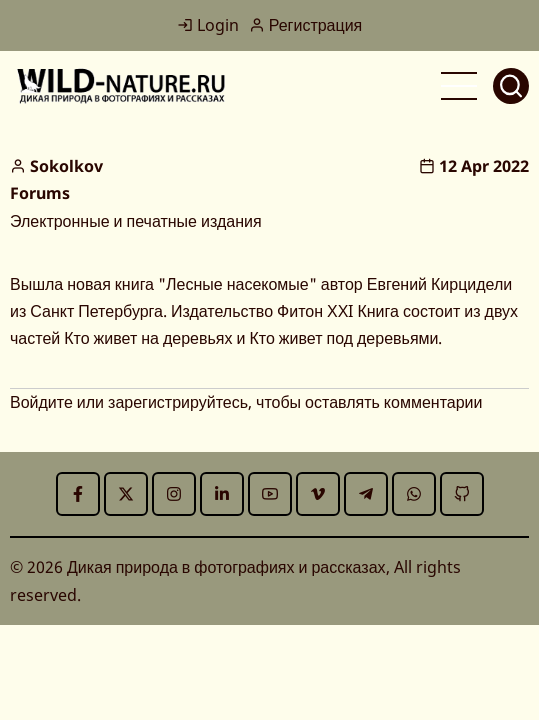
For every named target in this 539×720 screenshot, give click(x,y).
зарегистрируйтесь (178, 402)
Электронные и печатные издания (136, 221)
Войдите (41, 402)
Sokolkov (66, 166)
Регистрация (306, 25)
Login (208, 25)
